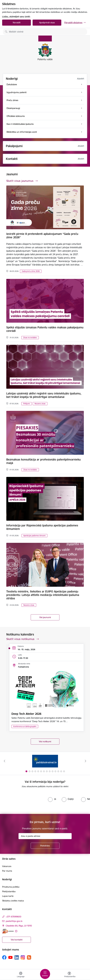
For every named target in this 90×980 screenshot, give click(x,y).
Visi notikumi (45, 741)
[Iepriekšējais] (5, 761)
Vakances (7, 866)
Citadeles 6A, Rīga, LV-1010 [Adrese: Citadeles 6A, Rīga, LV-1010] (19, 926)
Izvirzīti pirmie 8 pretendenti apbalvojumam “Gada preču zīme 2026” (42, 236)
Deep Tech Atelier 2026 (26, 714)
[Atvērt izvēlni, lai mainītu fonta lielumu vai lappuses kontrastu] (69, 975)
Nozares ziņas (40, 404)
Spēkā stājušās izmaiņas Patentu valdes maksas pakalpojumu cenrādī (45, 329)
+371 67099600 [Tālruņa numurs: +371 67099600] (13, 917)
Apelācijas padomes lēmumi (34, 536)
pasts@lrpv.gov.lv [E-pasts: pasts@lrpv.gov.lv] (14, 921)
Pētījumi (27, 404)
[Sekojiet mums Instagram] (23, 957)
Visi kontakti (17, 940)
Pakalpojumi (14, 146)
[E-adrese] (8, 931)
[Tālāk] (85, 761)
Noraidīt (17, 23)
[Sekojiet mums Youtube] (10, 957)
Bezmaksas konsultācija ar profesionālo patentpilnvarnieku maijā (43, 461)
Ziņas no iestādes (30, 338)
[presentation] (24, 801)
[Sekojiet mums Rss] (29, 957)
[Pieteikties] (45, 846)
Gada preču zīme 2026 (31, 271)
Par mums (7, 871)
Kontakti (12, 159)
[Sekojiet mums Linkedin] (17, 957)
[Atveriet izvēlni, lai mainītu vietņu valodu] (21, 975)
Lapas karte (8, 896)
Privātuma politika (11, 887)
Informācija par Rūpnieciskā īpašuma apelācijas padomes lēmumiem (42, 527)
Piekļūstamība (9, 891)
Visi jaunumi (45, 617)
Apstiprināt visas (47, 23)
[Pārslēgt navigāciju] (45, 974)
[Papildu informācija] (16, 931)
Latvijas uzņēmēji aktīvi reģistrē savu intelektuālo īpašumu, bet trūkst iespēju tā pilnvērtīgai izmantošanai (44, 395)
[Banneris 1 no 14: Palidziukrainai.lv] (45, 761)
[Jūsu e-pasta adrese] (45, 836)
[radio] (52, 799)
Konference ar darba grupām (25, 726)
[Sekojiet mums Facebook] (4, 957)
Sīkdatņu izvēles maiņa (13, 901)
